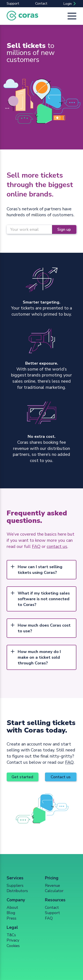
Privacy (13, 940)
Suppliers (15, 885)
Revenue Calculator (54, 888)
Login (68, 4)
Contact (41, 4)
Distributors (17, 891)
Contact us (61, 777)
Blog (11, 913)
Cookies (13, 946)
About (12, 907)
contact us (57, 546)
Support (13, 4)
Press (12, 918)
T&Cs (11, 935)
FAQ (36, 546)
